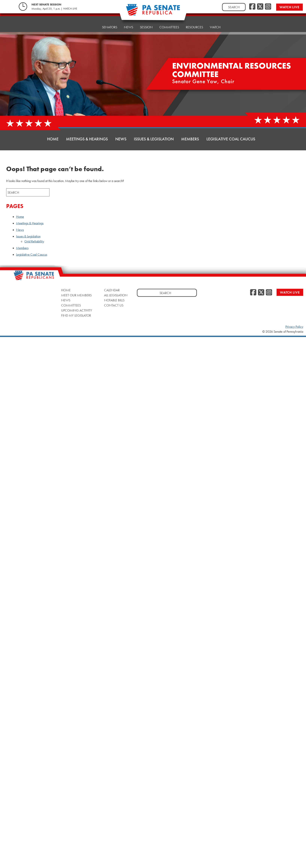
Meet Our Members (76, 295)
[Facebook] (252, 7)
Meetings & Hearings (87, 139)
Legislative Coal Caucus (231, 139)
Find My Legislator (76, 315)
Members (190, 139)
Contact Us (114, 305)
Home (90, 21)
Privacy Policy (294, 327)
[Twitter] (260, 7)
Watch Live (290, 292)
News (121, 139)
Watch (215, 16)
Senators (110, 21)
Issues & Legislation (154, 139)
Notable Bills (114, 300)
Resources (194, 17)
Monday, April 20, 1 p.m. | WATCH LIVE (54, 9)
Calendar (112, 290)
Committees (71, 305)
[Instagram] (268, 7)
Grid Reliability (34, 241)
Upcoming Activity (77, 310)
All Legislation (116, 295)
